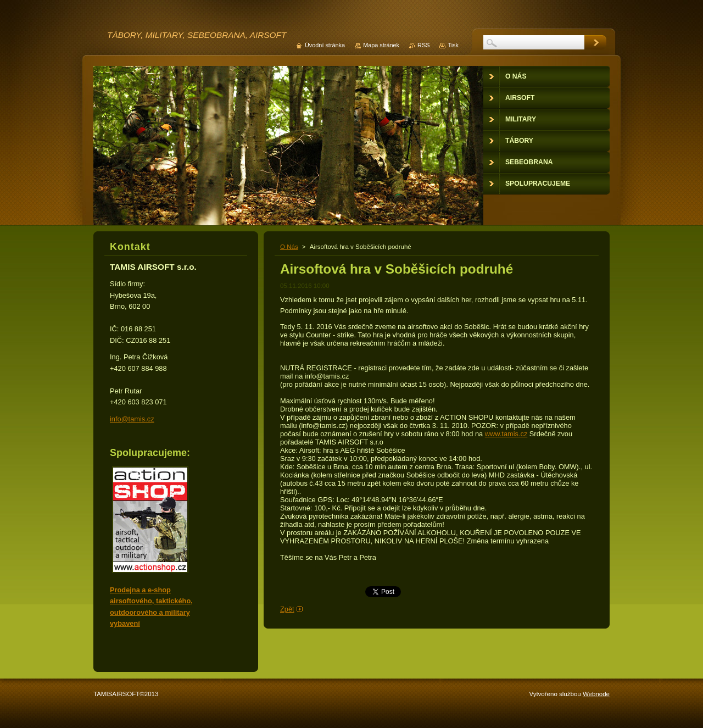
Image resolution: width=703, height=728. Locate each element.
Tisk (453, 45)
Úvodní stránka (325, 45)
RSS (423, 45)
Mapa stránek (381, 45)
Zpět (287, 609)
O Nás (289, 247)
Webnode (596, 694)
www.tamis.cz (506, 434)
